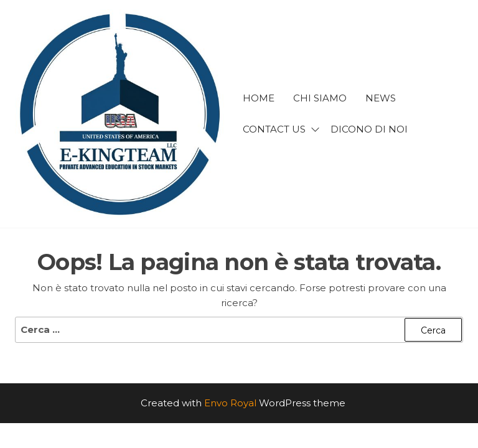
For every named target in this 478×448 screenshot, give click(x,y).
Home (259, 98)
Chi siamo (320, 98)
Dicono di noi (369, 129)
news (381, 98)
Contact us (274, 129)
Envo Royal (230, 403)
